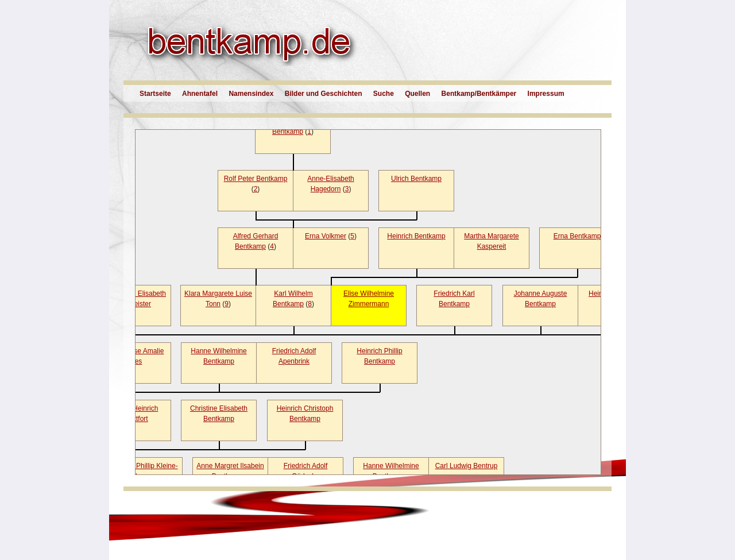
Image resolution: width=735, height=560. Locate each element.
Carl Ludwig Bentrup (467, 466)
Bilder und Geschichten (324, 94)
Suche (384, 94)
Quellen (417, 94)
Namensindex (251, 94)
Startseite (155, 94)
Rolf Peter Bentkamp (256, 179)
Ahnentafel (200, 94)
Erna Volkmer (326, 236)
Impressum (546, 94)
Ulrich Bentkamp (416, 179)
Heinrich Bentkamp (416, 236)
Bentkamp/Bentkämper (479, 94)
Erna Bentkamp (577, 236)
